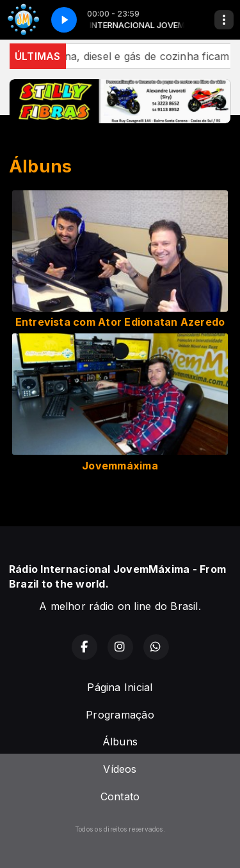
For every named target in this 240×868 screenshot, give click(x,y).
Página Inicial (120, 687)
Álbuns (120, 742)
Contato (120, 796)
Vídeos (120, 769)
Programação (120, 715)
